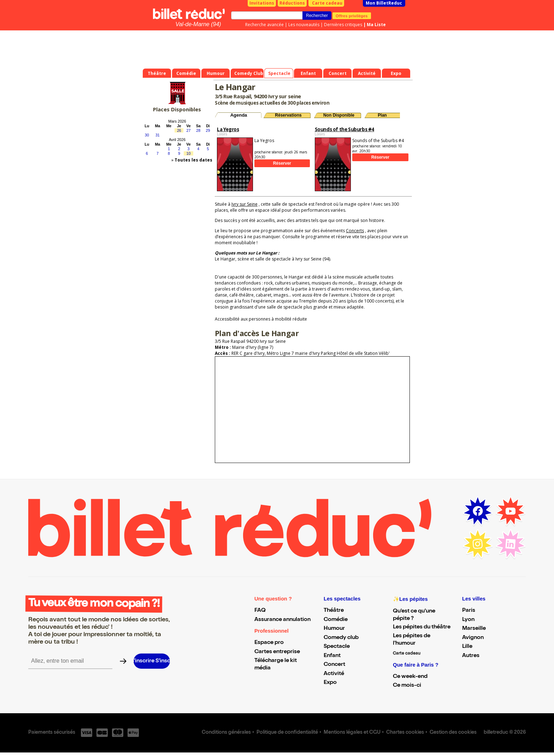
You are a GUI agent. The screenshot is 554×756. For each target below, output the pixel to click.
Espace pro (269, 643)
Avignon (473, 638)
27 (189, 130)
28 (198, 130)
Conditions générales (226, 733)
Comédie (336, 620)
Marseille (474, 629)
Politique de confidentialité (287, 733)
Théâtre (334, 611)
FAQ (260, 611)
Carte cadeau (327, 3)
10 (189, 153)
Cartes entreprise (277, 652)
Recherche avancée (264, 25)
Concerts (355, 231)
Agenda (239, 115)
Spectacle (337, 647)
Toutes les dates (193, 160)
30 (147, 135)
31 (158, 135)
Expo (330, 683)
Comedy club (341, 638)
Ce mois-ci (407, 686)
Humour (334, 629)
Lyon (468, 620)
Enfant (332, 656)
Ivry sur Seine (244, 204)
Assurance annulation (282, 620)
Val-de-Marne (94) (198, 24)
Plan (382, 115)
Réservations (288, 115)
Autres (471, 656)
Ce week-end (410, 677)
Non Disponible (339, 115)
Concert (334, 665)
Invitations (262, 3)
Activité (334, 674)
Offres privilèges (352, 16)
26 (179, 130)
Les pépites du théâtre (422, 627)
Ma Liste (376, 25)
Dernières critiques (343, 25)
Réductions (292, 3)
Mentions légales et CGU (352, 733)
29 (208, 130)
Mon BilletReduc (384, 3)
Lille (467, 647)
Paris (469, 611)
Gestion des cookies (453, 733)
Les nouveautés (304, 25)
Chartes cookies (405, 733)
